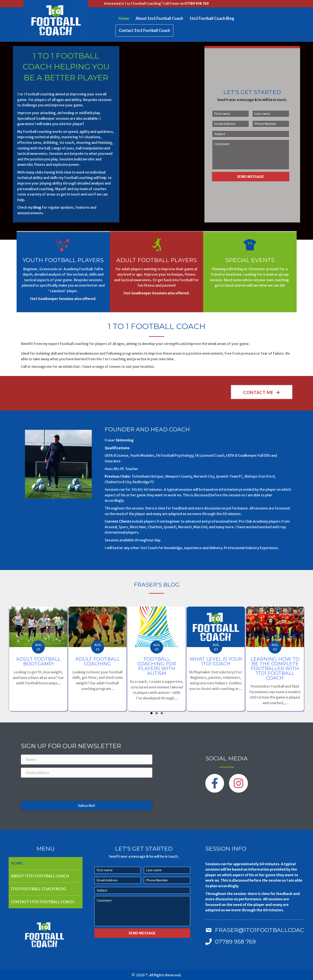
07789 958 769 (197, 4)
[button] (262, 392)
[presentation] (54, 789)
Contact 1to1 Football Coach (144, 30)
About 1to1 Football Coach (159, 18)
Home (124, 18)
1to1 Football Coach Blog (212, 18)
